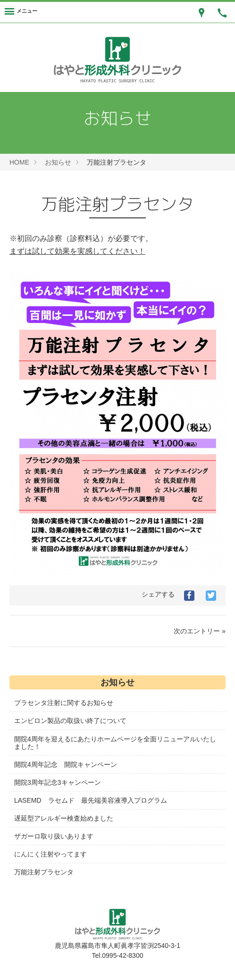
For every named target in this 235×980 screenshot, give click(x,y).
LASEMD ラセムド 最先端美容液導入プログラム (91, 800)
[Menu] (21, 12)
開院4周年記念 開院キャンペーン (66, 764)
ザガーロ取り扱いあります (54, 836)
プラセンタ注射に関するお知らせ (64, 703)
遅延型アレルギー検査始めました (64, 818)
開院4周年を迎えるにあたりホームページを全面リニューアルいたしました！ (115, 743)
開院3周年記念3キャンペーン (58, 782)
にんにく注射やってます (50, 854)
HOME (19, 162)
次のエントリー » (200, 631)
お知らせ (58, 162)
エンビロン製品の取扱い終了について (70, 721)
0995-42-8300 (122, 955)
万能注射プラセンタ (44, 872)
